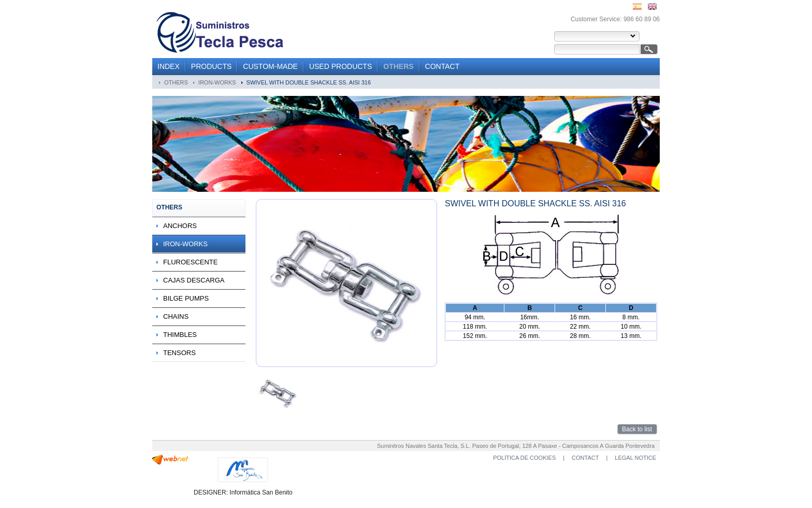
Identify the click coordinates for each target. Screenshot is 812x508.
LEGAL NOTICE (635, 458)
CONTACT (443, 66)
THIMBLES (180, 335)
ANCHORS (180, 226)
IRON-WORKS (217, 82)
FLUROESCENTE (190, 262)
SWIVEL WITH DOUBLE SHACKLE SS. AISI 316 (309, 82)
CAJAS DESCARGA (194, 280)
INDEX (169, 66)
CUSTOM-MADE (270, 66)
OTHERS (398, 66)
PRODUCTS (212, 66)
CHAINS (176, 316)
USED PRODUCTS (340, 66)
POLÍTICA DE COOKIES (524, 458)
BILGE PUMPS (186, 298)
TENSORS (179, 353)
